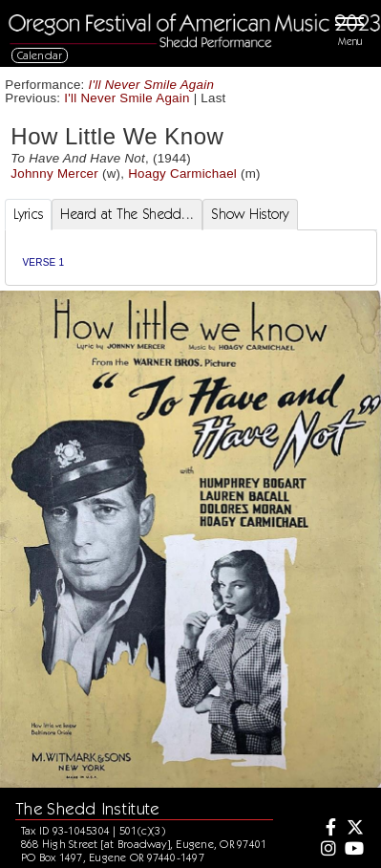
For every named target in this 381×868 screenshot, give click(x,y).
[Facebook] (327, 829)
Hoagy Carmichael (182, 174)
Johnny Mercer (54, 174)
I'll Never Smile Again (152, 85)
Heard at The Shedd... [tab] (127, 214)
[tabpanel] (191, 258)
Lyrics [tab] (29, 214)
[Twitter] (353, 829)
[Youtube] (353, 850)
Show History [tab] (250, 214)
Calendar (40, 55)
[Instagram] (327, 850)
